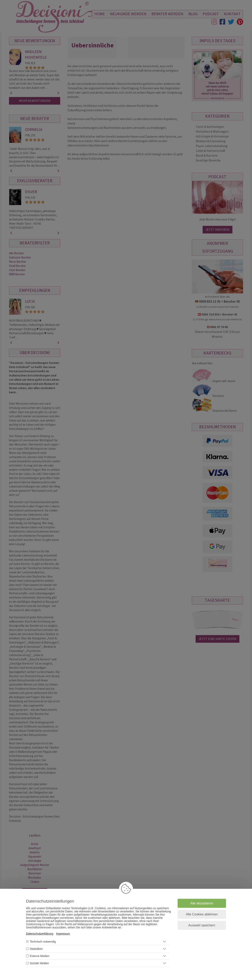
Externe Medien (40, 956)
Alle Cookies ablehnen (202, 914)
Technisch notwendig (43, 942)
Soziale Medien (39, 963)
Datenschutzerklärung (40, 934)
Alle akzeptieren (202, 903)
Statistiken (36, 949)
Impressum (63, 934)
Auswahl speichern (202, 925)
